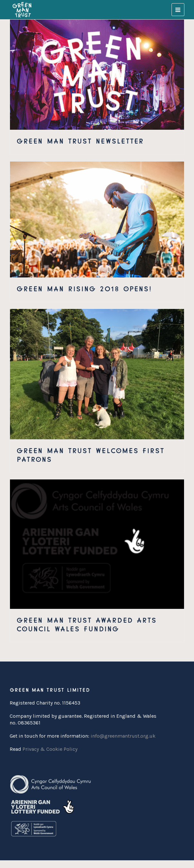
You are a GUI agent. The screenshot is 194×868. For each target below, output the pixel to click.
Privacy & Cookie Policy (50, 749)
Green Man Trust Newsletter (80, 140)
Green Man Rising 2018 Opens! (84, 288)
